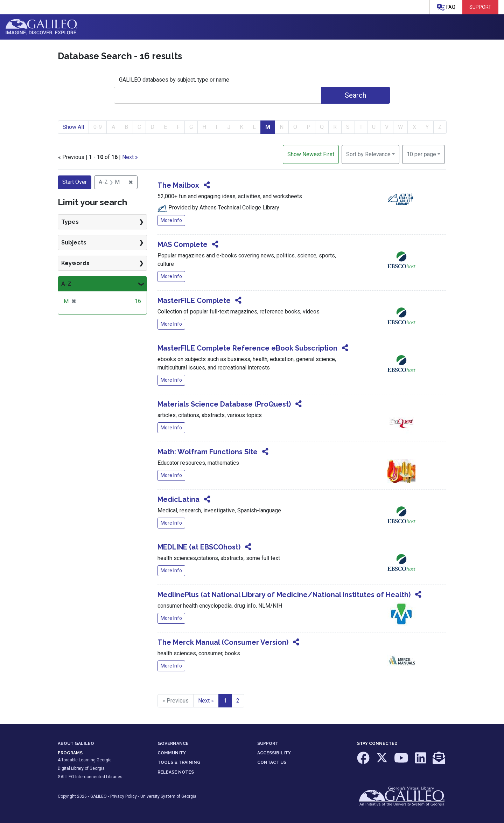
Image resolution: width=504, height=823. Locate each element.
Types (70, 222)
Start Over (75, 182)
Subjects (74, 243)
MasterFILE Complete (194, 300)
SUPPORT (268, 744)
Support (480, 7)
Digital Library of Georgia (81, 768)
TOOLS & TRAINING (179, 762)
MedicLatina (178, 499)
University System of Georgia (168, 796)
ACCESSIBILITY (274, 753)
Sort (368, 154)
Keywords (75, 263)
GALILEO (99, 796)
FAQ (446, 8)
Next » (130, 157)
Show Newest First (311, 154)
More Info (171, 220)
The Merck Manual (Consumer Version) (223, 642)
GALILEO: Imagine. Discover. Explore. (41, 27)
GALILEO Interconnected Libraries (90, 777)
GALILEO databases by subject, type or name (174, 80)
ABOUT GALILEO (76, 744)
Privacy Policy (124, 796)
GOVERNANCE (173, 744)
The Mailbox (178, 185)
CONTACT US (272, 762)
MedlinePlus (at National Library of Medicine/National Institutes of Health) (284, 595)
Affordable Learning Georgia (85, 760)
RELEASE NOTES (176, 772)
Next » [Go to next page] (206, 701)
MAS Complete (183, 244)
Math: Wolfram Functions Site (208, 452)
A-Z (66, 284)
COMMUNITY (172, 753)
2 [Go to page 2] (238, 701)
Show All (73, 127)
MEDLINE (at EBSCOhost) (199, 547)
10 (421, 154)
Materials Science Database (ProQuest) (224, 404)
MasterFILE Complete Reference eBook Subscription (247, 348)
